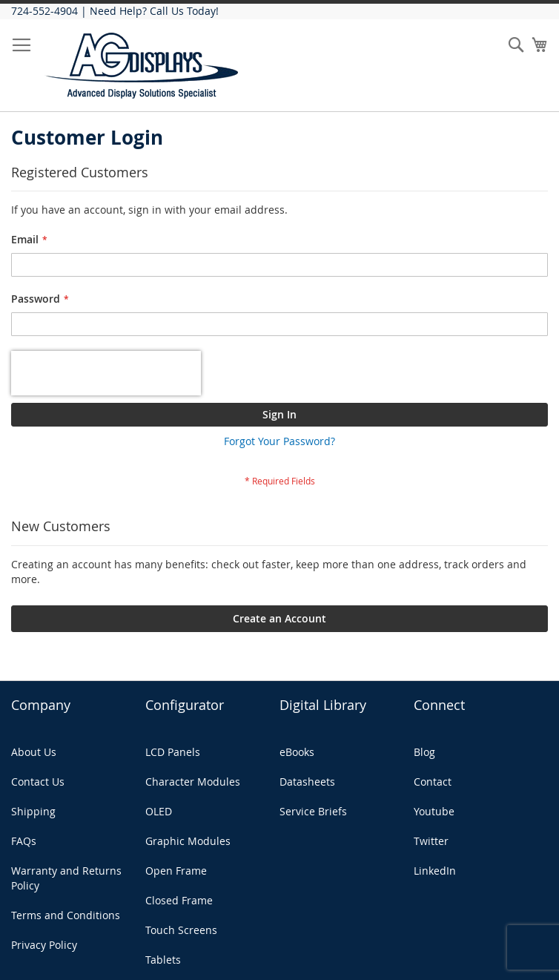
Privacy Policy (44, 945)
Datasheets (307, 782)
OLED (159, 811)
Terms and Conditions (66, 915)
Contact (433, 782)
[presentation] (106, 373)
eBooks (297, 752)
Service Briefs (313, 811)
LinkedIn (435, 871)
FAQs (24, 841)
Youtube (434, 811)
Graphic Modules (188, 841)
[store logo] (142, 66)
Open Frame (176, 871)
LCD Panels (173, 752)
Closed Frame (179, 900)
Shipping (33, 811)
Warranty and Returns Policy (66, 878)
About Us (34, 752)
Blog (424, 752)
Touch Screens (181, 930)
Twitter (431, 841)
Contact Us (38, 782)
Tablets (163, 960)
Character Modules (193, 782)
